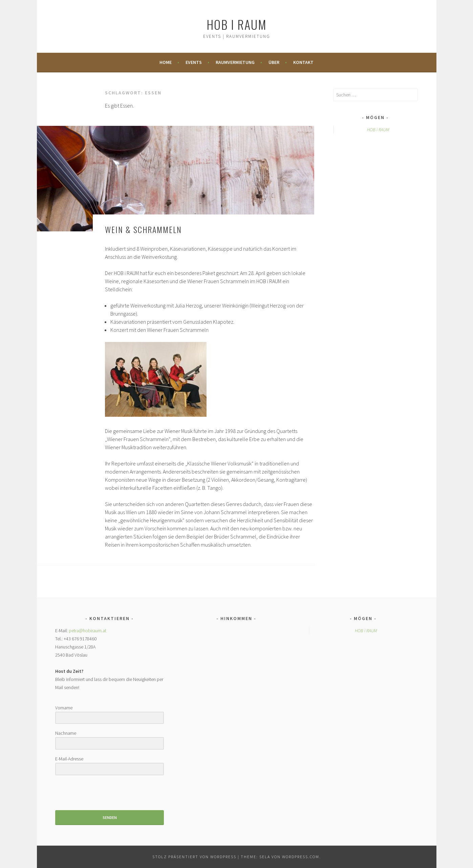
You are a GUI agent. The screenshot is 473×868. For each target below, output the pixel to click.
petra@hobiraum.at (88, 631)
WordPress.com (301, 857)
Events (194, 62)
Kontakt (303, 62)
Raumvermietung (235, 62)
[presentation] (97, 793)
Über (274, 62)
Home (166, 62)
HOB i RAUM (237, 24)
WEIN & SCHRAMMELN (143, 229)
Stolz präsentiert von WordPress (194, 857)
